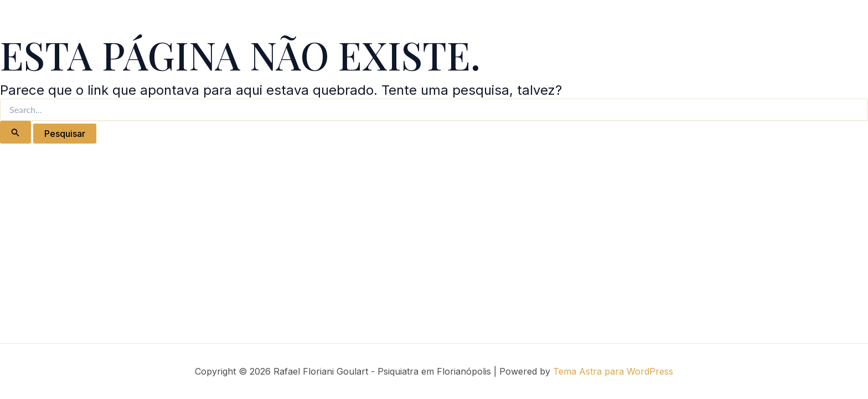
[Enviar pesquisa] (15, 132)
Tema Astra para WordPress (613, 371)
